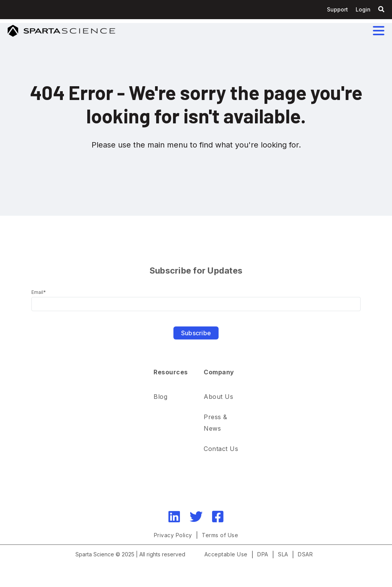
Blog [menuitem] (160, 397)
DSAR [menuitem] (305, 554)
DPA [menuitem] (263, 554)
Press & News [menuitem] (216, 423)
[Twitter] (196, 517)
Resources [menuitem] (171, 372)
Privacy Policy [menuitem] (173, 535)
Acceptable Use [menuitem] (226, 554)
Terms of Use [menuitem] (220, 535)
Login (363, 9)
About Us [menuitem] (218, 397)
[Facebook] (218, 517)
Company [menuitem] (219, 372)
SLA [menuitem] (283, 554)
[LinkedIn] (174, 517)
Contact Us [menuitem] (221, 449)
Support (337, 9)
